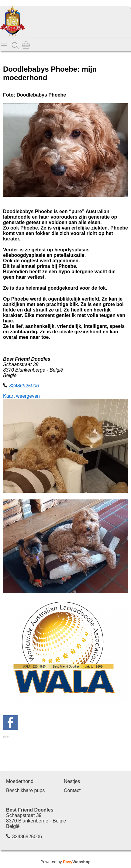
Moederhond (20, 782)
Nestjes (72, 782)
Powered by (65, 863)
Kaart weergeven (21, 396)
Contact (72, 791)
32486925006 (24, 386)
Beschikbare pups (25, 791)
